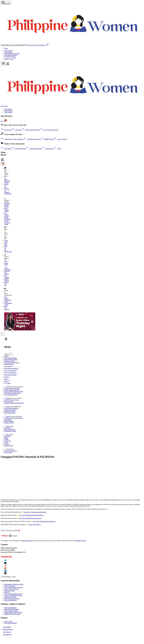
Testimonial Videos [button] (10, 429)
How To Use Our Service (11, 589)
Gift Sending (7, 277)
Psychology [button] (8, 441)
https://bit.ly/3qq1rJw (35, 524)
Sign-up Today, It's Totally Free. (38, 45)
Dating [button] (6, 438)
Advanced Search (7, 223)
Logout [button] (7, 383)
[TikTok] (5, 574)
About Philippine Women (11, 609)
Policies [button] (8, 381)
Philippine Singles (9, 591)
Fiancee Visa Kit (60, 139)
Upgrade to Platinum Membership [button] (14, 403)
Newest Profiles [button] (9, 364)
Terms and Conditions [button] (10, 451)
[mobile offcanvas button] (3, 64)
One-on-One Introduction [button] (11, 408)
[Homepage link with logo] (10, 538)
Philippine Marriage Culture (12, 614)
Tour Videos (6, 149)
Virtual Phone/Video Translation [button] (13, 418)
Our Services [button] (9, 50)
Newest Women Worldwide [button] (12, 388)
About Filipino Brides (10, 600)
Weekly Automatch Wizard (7, 219)
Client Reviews (48, 149)
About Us (7, 592)
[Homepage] (8, 65)
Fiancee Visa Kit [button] (9, 423)
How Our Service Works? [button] (12, 400)
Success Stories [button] (9, 446)
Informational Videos (34, 149)
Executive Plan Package (32, 139)
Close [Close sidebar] (3, 164)
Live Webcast (9, 366)
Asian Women (8, 112)
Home (6, 48)
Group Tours (6, 130)
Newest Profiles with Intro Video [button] (14, 392)
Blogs (58, 149)
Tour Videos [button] (8, 428)
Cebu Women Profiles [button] (10, 358)
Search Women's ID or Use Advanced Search (13, 45)
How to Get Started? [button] (11, 371)
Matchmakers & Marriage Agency (14, 584)
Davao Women (8, 111)
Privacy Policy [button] (8, 452)
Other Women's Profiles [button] (12, 368)
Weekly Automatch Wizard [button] (12, 390)
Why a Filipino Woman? (11, 611)
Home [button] (6, 356)
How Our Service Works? (49, 130)
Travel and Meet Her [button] (11, 373)
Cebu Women (8, 109)
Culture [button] (6, 439)
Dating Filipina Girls (10, 597)
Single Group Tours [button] (10, 411)
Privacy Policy (8, 621)
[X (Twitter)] (5, 564)
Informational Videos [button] (10, 431)
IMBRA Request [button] (9, 421)
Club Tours (17, 130)
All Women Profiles (10, 57)
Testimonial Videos (19, 149)
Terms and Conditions (10, 623)
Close (4, 121)
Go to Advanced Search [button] (11, 395)
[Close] (3, 334)
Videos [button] (7, 377)
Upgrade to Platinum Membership (8, 191)
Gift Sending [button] (8, 420)
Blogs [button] (7, 379)
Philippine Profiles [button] (10, 361)
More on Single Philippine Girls (13, 594)
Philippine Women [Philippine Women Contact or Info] (81, 541)
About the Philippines (10, 608)
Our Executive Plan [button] (10, 413)
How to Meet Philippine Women (13, 587)
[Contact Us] (13, 557)
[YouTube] (5, 569)
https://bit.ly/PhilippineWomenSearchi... (30, 518)
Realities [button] (7, 444)
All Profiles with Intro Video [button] (12, 393)
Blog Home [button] (8, 436)
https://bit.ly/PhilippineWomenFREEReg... (32, 515)
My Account (5, 106)
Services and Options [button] (11, 375)
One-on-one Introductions (31, 130)
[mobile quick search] (11, 354)
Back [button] (7, 387)
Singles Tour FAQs (10, 586)
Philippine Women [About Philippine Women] (27, 541)
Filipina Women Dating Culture (13, 612)
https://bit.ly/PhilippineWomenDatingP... (35, 512)
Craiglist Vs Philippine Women (13, 595)
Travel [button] (6, 443)
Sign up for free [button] (9, 401)
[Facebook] (5, 561)
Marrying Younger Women (12, 599)
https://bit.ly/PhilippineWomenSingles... (44, 521)
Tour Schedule (8, 52)
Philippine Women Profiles (12, 54)
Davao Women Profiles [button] (11, 359)
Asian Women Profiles (11, 55)
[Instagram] (5, 566)
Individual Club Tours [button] (10, 410)
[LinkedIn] (5, 571)
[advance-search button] (27, 45)
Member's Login (10, 59)
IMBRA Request (47, 139)
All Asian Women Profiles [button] (12, 363)
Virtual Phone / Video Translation (12, 139)
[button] (74, 354)
